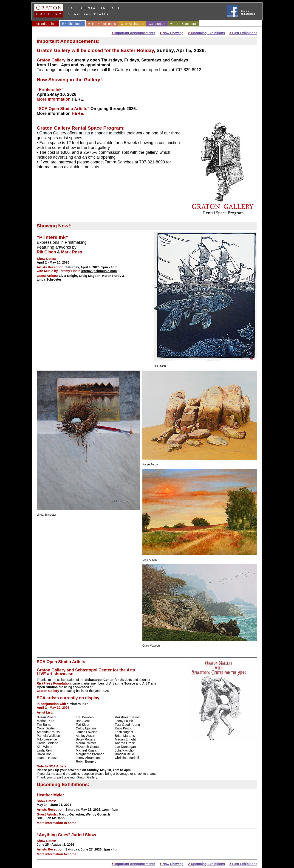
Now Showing (172, 33)
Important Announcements (133, 33)
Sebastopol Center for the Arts (109, 680)
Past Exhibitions (243, 33)
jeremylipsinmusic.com (99, 271)
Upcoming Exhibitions (206, 33)
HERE (77, 99)
